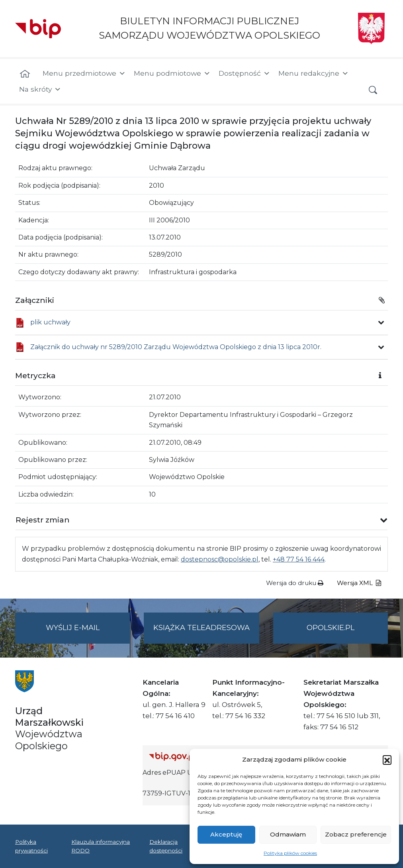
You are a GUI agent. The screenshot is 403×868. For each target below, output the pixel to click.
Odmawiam (288, 834)
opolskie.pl (331, 628)
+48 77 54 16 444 (299, 559)
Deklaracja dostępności (166, 846)
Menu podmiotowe (172, 73)
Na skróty (40, 89)
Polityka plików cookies (290, 853)
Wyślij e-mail (88, 633)
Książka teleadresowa (201, 628)
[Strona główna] (25, 74)
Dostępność (245, 73)
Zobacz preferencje (356, 834)
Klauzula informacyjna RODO (101, 846)
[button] (387, 760)
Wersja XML (359, 583)
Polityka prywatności (31, 846)
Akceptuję (226, 834)
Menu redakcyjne (314, 73)
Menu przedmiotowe (84, 73)
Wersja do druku (295, 583)
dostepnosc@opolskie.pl (220, 559)
